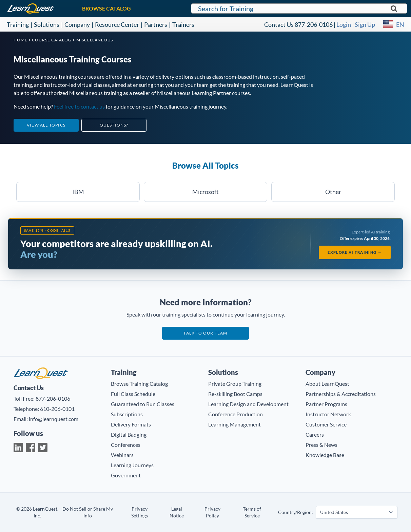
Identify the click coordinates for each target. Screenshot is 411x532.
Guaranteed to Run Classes (143, 404)
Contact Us (279, 24)
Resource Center (117, 24)
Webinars (122, 455)
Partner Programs (326, 404)
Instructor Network (328, 414)
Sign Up (365, 24)
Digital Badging (129, 434)
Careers (315, 434)
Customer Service (326, 424)
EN (400, 24)
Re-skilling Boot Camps (235, 394)
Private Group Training (235, 384)
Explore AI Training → (355, 252)
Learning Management (234, 424)
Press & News (321, 445)
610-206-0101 (57, 409)
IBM (78, 192)
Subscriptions (127, 414)
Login (344, 24)
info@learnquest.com (54, 419)
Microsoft (206, 192)
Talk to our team (205, 333)
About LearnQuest (327, 384)
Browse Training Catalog (139, 384)
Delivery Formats (131, 424)
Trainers (183, 24)
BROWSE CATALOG (106, 8)
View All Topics (46, 125)
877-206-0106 (314, 24)
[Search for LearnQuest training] (299, 8)
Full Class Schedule (133, 394)
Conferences (126, 445)
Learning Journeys (132, 465)
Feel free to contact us (79, 106)
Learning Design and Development (248, 404)
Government (126, 475)
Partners (156, 24)
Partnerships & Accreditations (341, 394)
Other (333, 192)
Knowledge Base (325, 455)
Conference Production (236, 414)
